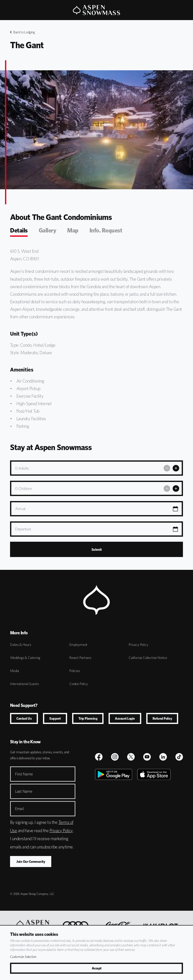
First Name (24, 774)
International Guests (24, 684)
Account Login (125, 718)
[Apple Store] (154, 825)
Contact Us (24, 718)
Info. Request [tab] (106, 230)
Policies (75, 671)
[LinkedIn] (163, 757)
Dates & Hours (21, 645)
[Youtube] (147, 757)
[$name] (99, 757)
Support (55, 718)
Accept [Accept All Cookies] (97, 968)
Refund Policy (162, 718)
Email (20, 809)
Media (15, 671)
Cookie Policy (79, 684)
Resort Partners (80, 658)
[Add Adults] (176, 468)
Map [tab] (73, 230)
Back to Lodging (22, 32)
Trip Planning (88, 718)
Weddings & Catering (25, 658)
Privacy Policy (138, 645)
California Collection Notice (148, 658)
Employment (78, 645)
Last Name (24, 791)
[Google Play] (114, 825)
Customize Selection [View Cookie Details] (23, 957)
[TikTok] (179, 757)
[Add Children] (176, 488)
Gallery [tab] (47, 230)
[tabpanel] (96, 339)
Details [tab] (19, 230)
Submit (97, 549)
